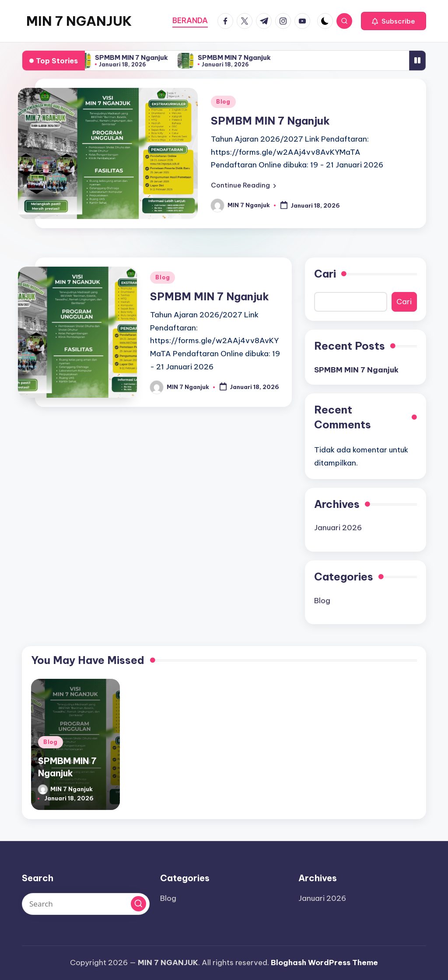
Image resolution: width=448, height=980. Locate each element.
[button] (394, 21)
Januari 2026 (338, 528)
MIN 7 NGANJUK (79, 21)
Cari (325, 274)
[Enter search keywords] (86, 904)
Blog (223, 102)
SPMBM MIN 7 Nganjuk (135, 57)
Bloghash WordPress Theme (324, 963)
